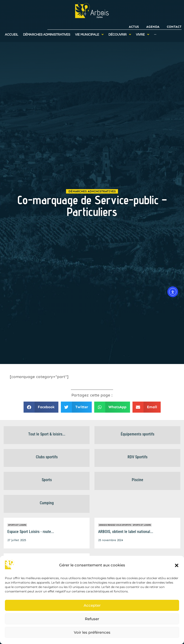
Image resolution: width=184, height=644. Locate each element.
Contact (174, 27)
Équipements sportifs (138, 434)
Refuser (92, 619)
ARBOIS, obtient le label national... (126, 532)
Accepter (92, 605)
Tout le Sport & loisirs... (47, 434)
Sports (47, 480)
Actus (134, 27)
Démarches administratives (92, 191)
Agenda (153, 27)
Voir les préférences (92, 632)
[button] (177, 565)
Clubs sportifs (47, 457)
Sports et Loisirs (17, 525)
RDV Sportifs (138, 457)
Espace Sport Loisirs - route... (31, 532)
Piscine (138, 480)
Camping (47, 503)
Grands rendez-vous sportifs (115, 525)
